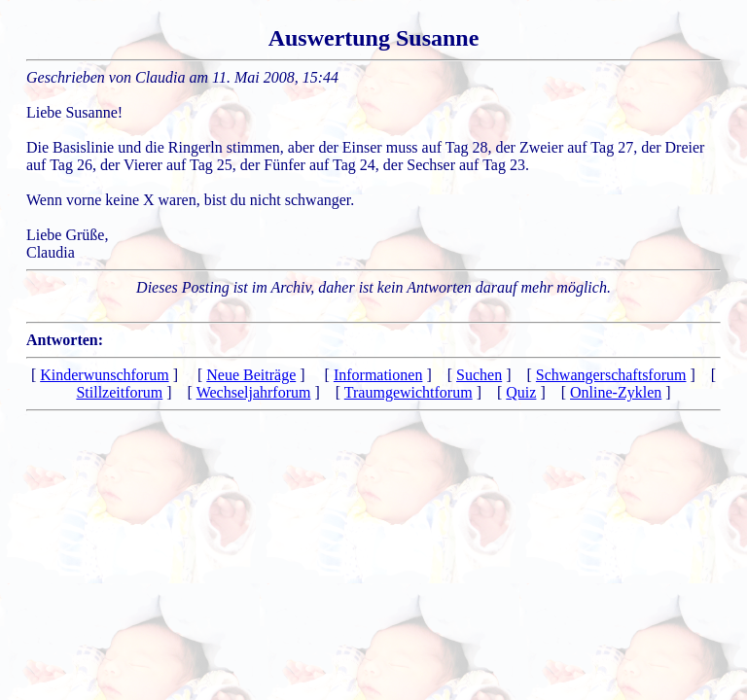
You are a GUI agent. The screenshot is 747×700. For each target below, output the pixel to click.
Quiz (521, 392)
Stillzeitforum (119, 392)
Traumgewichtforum (409, 392)
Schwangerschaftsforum (611, 375)
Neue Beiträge (251, 375)
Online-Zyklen (616, 392)
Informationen (378, 375)
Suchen (479, 375)
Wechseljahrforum (254, 392)
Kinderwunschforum (104, 375)
